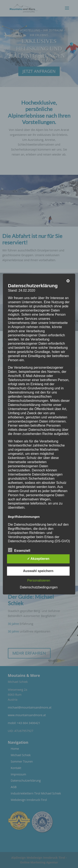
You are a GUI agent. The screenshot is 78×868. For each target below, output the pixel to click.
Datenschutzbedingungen (39, 587)
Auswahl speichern (38, 571)
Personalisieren (39, 580)
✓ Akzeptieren (38, 559)
